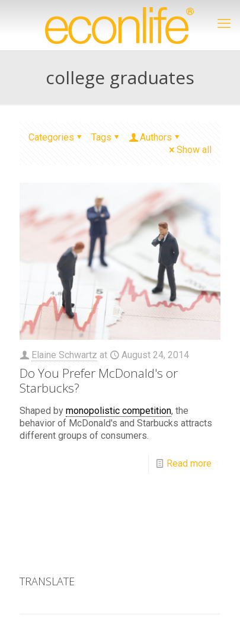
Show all (189, 150)
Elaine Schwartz (64, 355)
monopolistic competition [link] (119, 411)
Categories (56, 137)
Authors (155, 137)
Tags (106, 137)
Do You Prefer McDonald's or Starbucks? (99, 380)
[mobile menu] (224, 24)
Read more (189, 463)
